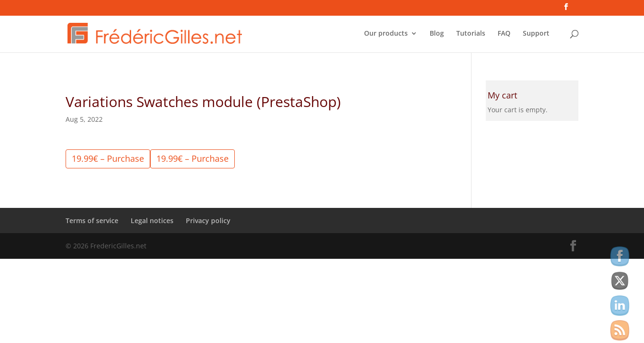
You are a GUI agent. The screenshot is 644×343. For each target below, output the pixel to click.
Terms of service (92, 220)
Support (536, 34)
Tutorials (471, 34)
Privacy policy (208, 220)
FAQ (504, 34)
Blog (437, 34)
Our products (386, 34)
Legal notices (152, 220)
